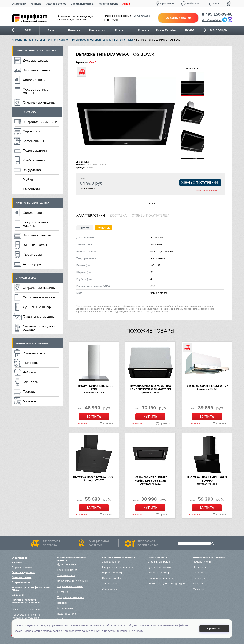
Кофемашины (33, 141)
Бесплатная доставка (207, 190)
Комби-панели (34, 160)
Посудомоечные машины (36, 91)
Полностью (104, 228)
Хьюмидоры (32, 254)
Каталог (64, 40)
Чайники (29, 372)
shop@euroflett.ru (212, 20)
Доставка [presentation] (118, 216)
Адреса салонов (56, 4)
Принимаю (214, 629)
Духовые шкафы (36, 61)
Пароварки (31, 131)
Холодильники (34, 80)
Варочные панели (37, 70)
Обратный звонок (178, 18)
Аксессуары (32, 264)
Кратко (85, 228)
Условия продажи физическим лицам (31, 589)
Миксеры (30, 401)
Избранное (194, 3)
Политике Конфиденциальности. (124, 631)
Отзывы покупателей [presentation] (150, 216)
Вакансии (18, 595)
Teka (130, 40)
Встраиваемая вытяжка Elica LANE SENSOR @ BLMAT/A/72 (150, 388)
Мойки (28, 179)
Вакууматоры (33, 170)
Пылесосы (31, 363)
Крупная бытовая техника (32, 203)
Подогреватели (35, 151)
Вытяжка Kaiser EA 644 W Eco (207, 386)
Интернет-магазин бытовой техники (34, 40)
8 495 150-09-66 (217, 14)
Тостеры (29, 392)
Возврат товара (22, 577)
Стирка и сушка (26, 278)
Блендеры (31, 382)
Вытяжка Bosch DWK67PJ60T (94, 477)
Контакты (36, 4)
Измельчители (34, 353)
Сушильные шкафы (38, 307)
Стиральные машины (39, 102)
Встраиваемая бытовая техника (91, 40)
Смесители (31, 189)
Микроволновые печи (40, 122)
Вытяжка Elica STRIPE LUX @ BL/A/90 (207, 479)
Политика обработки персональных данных (26, 601)
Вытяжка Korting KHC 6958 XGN (94, 388)
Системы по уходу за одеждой (39, 328)
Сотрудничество (22, 582)
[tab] (92, 216)
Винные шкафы (35, 245)
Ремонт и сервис (108, 4)
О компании (19, 4)
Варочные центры (37, 235)
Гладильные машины (39, 317)
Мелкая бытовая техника (32, 343)
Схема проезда (142, 16)
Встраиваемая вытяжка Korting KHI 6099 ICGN (150, 479)
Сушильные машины (39, 297)
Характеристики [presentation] (91, 216)
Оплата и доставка (82, 4)
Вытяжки (119, 40)
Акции (126, 4)
